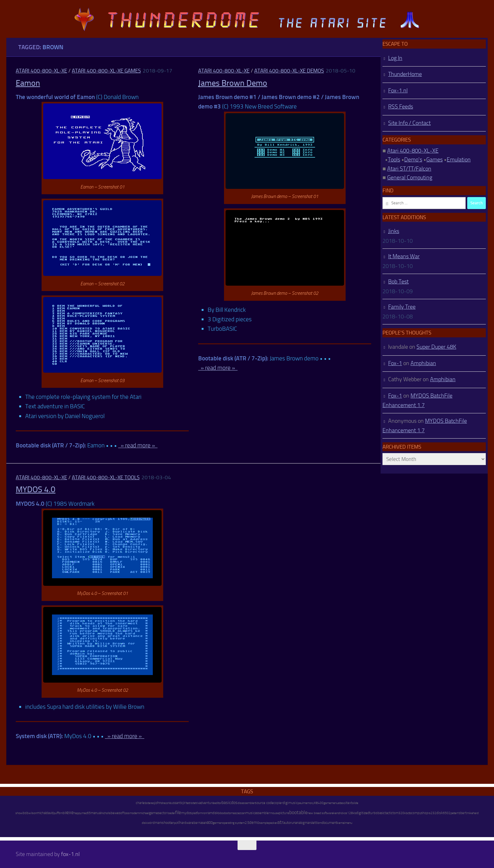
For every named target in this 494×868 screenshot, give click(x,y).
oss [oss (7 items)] (127, 813)
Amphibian (423, 363)
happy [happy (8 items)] (78, 813)
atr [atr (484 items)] (280, 822)
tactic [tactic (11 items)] (389, 813)
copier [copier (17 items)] (278, 803)
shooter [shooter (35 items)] (168, 823)
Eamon (28, 83)
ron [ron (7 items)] (205, 813)
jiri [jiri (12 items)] (185, 803)
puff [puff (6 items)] (56, 813)
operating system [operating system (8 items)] (234, 823)
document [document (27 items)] (329, 823)
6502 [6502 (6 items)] (447, 813)
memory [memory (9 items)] (308, 803)
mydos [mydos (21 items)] (187, 813)
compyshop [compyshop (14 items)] (420, 813)
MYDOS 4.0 (36, 489)
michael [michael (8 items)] (144, 813)
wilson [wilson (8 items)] (33, 813)
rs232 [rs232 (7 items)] (432, 813)
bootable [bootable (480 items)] (298, 812)
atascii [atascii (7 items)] (342, 803)
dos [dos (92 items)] (234, 802)
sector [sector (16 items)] (163, 813)
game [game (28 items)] (153, 813)
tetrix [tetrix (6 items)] (196, 803)
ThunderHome (405, 74)
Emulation (459, 160)
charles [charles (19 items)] (141, 803)
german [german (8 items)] (218, 823)
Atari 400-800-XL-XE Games (106, 71)
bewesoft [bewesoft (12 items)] (118, 813)
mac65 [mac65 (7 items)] (86, 813)
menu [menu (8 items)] (349, 823)
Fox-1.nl (398, 90)
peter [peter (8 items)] (454, 813)
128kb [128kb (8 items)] (352, 813)
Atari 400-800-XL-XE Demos (289, 71)
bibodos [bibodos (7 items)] (223, 813)
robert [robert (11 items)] (462, 813)
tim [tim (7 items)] (61, 813)
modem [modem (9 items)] (134, 813)
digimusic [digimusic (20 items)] (290, 803)
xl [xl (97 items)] (178, 822)
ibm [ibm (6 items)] (319, 823)
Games (434, 160)
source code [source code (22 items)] (264, 803)
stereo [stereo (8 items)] (150, 803)
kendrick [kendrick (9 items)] (339, 813)
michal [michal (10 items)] (41, 813)
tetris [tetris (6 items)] (190, 803)
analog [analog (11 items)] (300, 823)
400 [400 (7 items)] (321, 803)
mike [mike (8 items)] (470, 813)
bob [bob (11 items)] (26, 813)
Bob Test (398, 282)
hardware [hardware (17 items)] (187, 823)
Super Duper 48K (436, 347)
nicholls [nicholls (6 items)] (106, 813)
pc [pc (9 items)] (175, 823)
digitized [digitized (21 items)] (363, 813)
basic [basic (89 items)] (226, 802)
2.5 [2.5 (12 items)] (247, 823)
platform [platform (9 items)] (197, 813)
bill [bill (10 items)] (65, 813)
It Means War (404, 256)
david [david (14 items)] (50, 813)
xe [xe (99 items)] (316, 803)
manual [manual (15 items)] (96, 813)
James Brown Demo (233, 83)
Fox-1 (395, 363)
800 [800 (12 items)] (210, 823)
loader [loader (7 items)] (171, 813)
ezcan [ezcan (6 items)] (242, 813)
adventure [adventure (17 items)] (207, 803)
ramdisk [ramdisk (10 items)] (212, 813)
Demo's (413, 160)
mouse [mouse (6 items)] (274, 813)
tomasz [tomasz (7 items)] (233, 813)
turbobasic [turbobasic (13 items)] (377, 813)
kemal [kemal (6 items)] (341, 823)
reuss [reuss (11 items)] (172, 803)
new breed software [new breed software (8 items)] (320, 813)
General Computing (410, 178)
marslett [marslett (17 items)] (311, 823)
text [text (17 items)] (349, 803)
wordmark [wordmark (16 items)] (155, 823)
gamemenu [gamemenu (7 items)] (331, 803)
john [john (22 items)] (158, 803)
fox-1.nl (70, 854)
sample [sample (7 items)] (264, 823)
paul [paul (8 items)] (300, 803)
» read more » (138, 445)
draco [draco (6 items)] (164, 803)
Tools (394, 160)
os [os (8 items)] (346, 813)
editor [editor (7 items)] (218, 803)
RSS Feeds (401, 107)
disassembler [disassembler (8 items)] (246, 803)
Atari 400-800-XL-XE (41, 71)
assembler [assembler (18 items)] (262, 813)
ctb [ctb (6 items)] (409, 813)
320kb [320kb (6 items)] (403, 813)
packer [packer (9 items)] (273, 823)
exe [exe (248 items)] (70, 813)
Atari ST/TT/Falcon (409, 169)
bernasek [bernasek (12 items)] (200, 823)
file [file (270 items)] (178, 813)
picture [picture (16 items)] (284, 813)
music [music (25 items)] (250, 813)
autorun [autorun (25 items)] (289, 823)
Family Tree (402, 307)
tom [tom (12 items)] (396, 813)
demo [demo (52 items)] (254, 822)
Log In (395, 58)
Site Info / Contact (409, 123)
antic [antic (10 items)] (180, 803)
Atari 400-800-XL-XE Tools (106, 477)
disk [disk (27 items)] (440, 813)
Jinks (394, 231)
